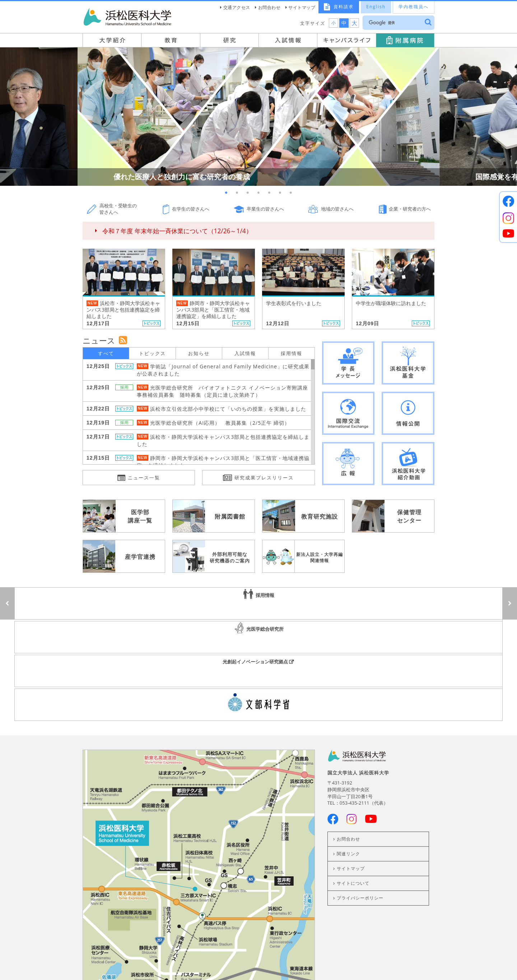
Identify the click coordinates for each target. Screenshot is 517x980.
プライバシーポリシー (360, 797)
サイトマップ (302, 7)
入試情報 (245, 353)
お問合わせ (269, 7)
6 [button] (280, 193)
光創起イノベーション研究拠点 (417, 603)
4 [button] (258, 193)
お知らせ (199, 353)
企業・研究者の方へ (410, 209)
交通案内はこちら (199, 917)
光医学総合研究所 (259, 603)
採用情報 (292, 353)
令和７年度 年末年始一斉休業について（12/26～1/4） (177, 231)
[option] (258, 117)
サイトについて (353, 782)
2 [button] (237, 193)
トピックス (152, 353)
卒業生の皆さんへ (265, 209)
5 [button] (269, 193)
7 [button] (291, 193)
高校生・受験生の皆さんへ (118, 209)
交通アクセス (237, 7)
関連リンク (348, 752)
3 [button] (248, 193)
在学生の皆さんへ (191, 209)
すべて (106, 353)
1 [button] (226, 193)
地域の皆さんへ (337, 209)
